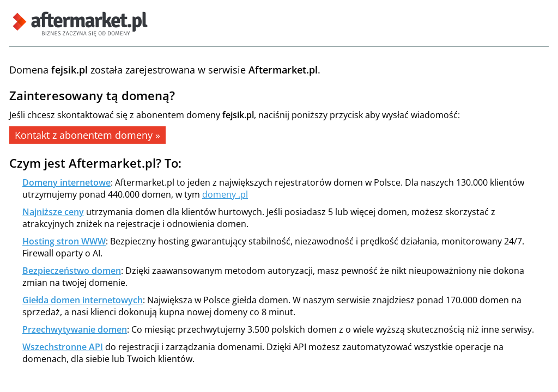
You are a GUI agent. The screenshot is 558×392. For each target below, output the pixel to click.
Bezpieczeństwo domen (72, 271)
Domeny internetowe (66, 182)
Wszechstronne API (63, 347)
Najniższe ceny (53, 212)
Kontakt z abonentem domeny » (87, 135)
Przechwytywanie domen (75, 329)
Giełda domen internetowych (83, 300)
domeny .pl (225, 194)
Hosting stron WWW (64, 241)
